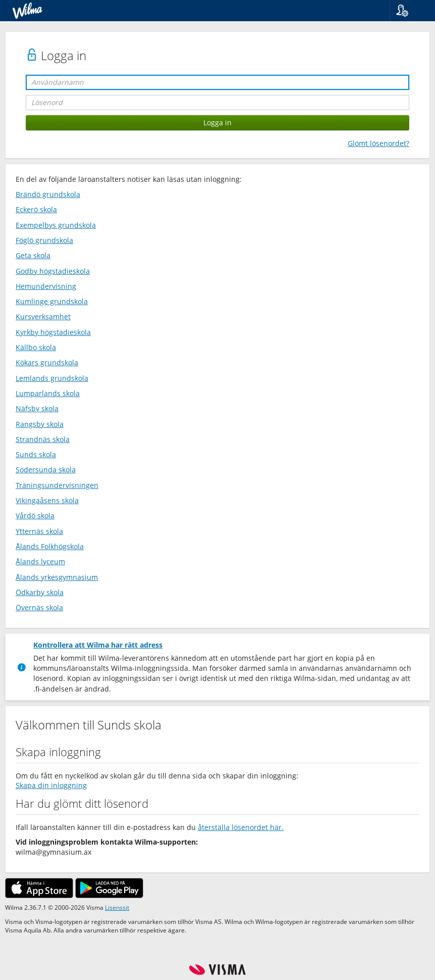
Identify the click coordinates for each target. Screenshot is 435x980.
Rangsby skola (40, 424)
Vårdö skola (35, 516)
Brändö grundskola (48, 194)
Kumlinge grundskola (52, 301)
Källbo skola (36, 347)
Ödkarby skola (40, 592)
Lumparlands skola (48, 393)
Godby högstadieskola (53, 271)
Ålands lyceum (40, 561)
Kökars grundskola (47, 362)
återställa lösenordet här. (241, 827)
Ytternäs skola (39, 531)
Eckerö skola (36, 209)
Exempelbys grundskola (56, 225)
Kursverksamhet (43, 316)
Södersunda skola (46, 470)
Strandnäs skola (43, 439)
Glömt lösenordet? (378, 143)
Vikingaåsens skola (47, 500)
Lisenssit (117, 907)
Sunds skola (36, 454)
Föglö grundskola (44, 240)
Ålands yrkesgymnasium (57, 577)
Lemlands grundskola (52, 378)
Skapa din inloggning (51, 785)
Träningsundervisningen (57, 485)
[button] (409, 11)
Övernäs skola (39, 607)
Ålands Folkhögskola (50, 546)
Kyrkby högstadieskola (53, 332)
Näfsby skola (37, 408)
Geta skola (33, 255)
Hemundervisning (46, 286)
